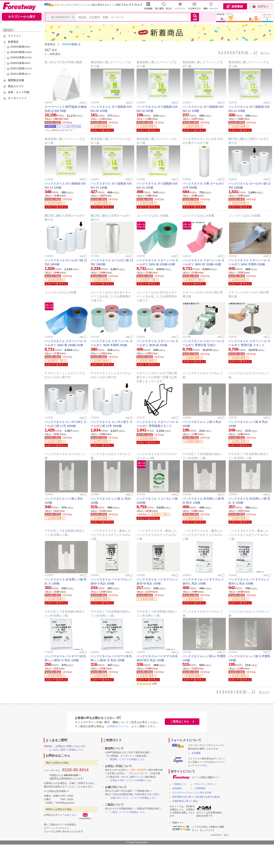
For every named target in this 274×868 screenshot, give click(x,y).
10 (246, 53)
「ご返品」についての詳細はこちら (126, 812)
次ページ (265, 53)
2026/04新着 (17, 47)
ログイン (48, 828)
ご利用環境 (200, 788)
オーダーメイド (17, 98)
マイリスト (15, 36)
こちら (73, 815)
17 (255, 53)
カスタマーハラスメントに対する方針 (192, 793)
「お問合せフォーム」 (118, 726)
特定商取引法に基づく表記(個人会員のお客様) (196, 797)
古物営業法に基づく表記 (185, 801)
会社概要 (196, 753)
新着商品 (13, 42)
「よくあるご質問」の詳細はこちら (65, 750)
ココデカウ (207, 830)
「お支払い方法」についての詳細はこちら (130, 780)
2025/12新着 (17, 68)
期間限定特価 (16, 80)
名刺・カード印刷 (19, 92)
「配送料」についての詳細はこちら (126, 759)
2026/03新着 (17, 52)
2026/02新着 (17, 57)
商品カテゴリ (16, 86)
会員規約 (177, 788)
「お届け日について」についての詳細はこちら (132, 798)
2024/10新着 (70, 44)
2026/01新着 (17, 63)
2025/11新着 (17, 74)
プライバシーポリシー (205, 784)
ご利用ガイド (179, 784)
